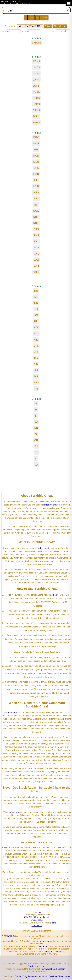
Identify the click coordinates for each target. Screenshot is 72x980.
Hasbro (50, 951)
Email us (37, 912)
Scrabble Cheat (56, 976)
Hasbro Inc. (44, 941)
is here (53, 923)
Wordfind (44, 976)
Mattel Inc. (43, 946)
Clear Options (60, 26)
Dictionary (23, 3)
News (67, 976)
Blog (4, 3)
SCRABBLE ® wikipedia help (37, 917)
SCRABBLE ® (9, 936)
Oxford (31, 3)
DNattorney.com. (36, 966)
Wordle (15, 3)
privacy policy (37, 920)
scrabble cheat (51, 505)
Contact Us (37, 926)
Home (9, 3)
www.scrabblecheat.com (54, 969)
